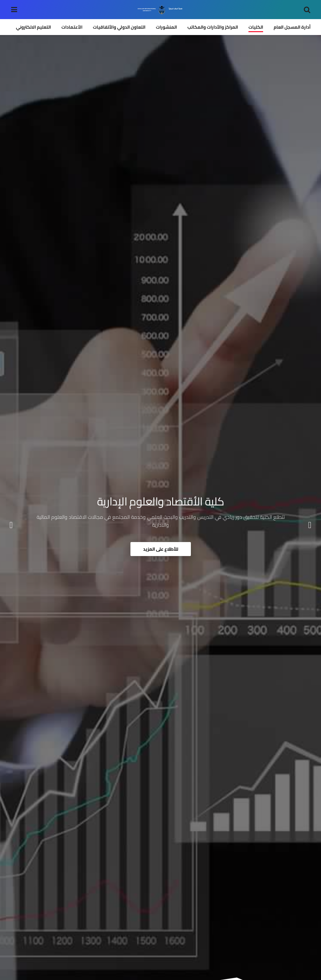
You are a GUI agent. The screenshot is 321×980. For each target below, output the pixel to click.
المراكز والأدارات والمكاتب (213, 27)
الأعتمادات (72, 27)
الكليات (256, 27)
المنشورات (166, 27)
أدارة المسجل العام (292, 27)
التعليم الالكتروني (33, 27)
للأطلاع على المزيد (161, 549)
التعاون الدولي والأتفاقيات (119, 27)
